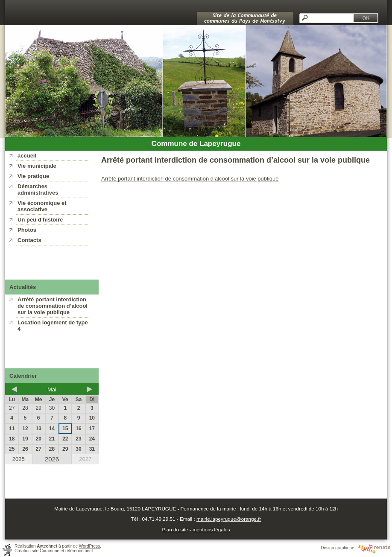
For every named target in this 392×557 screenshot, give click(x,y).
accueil (27, 156)
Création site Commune (37, 551)
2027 (85, 459)
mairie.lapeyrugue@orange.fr (229, 519)
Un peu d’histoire (40, 220)
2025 (19, 459)
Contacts (29, 240)
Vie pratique (33, 176)
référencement (79, 551)
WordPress (89, 546)
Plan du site (175, 529)
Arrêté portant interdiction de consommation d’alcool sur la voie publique (53, 306)
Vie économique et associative (42, 206)
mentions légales (211, 529)
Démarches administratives (38, 190)
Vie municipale (37, 166)
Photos (27, 230)
